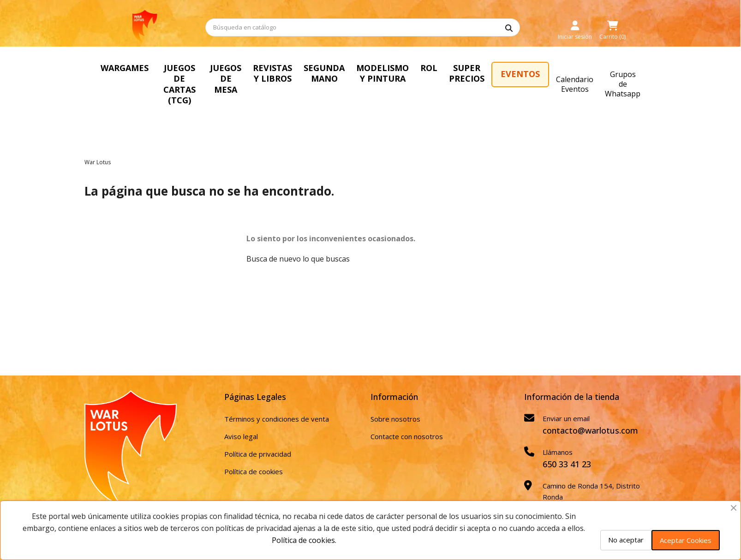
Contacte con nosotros (407, 415)
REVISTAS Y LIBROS (330, 73)
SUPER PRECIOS (559, 73)
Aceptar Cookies (686, 540)
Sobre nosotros (395, 397)
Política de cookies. (304, 540)
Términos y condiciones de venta (277, 397)
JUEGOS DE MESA (268, 73)
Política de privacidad (258, 432)
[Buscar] (363, 27)
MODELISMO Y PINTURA (462, 73)
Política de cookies (254, 450)
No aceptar (626, 540)
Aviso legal (241, 415)
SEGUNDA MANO (392, 73)
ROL (517, 68)
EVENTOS (616, 74)
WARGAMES (125, 68)
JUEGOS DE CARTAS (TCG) (196, 73)
